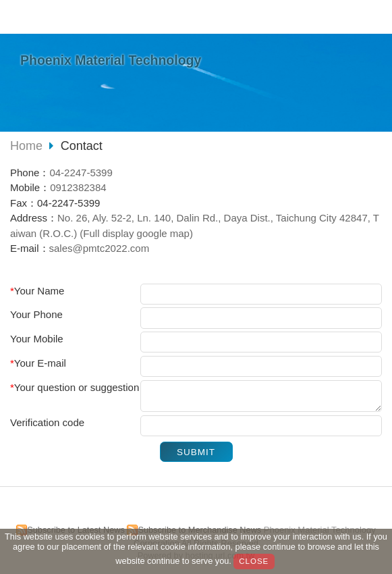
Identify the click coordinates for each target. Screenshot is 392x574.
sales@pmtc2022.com (100, 248)
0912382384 (78, 187)
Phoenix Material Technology (111, 60)
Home (26, 146)
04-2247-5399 (81, 173)
